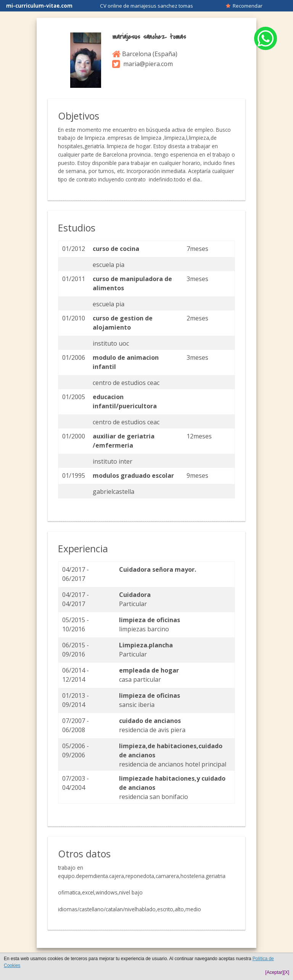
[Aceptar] (274, 972)
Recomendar (244, 6)
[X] (286, 972)
